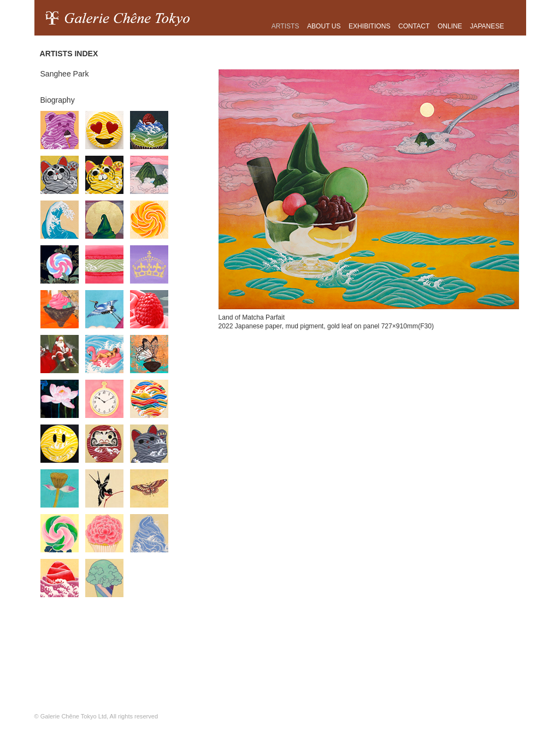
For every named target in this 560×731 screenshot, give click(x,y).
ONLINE (450, 26)
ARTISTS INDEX (69, 54)
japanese (487, 26)
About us (324, 26)
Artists (285, 26)
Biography (58, 100)
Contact (414, 26)
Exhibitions (370, 26)
